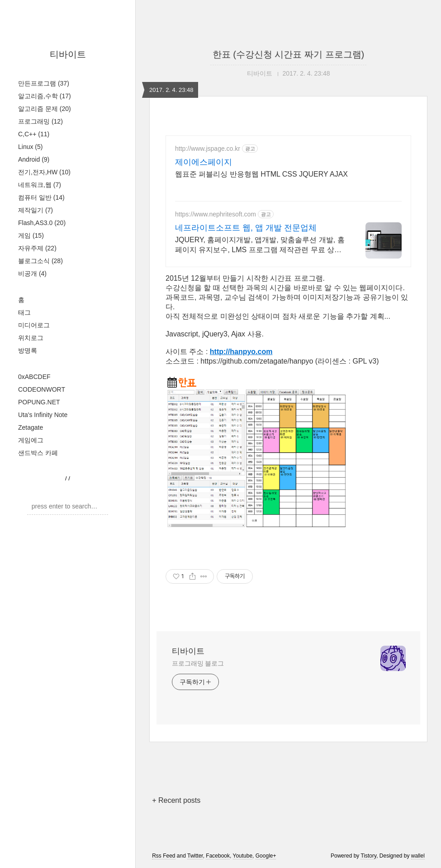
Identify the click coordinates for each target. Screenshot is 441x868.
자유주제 (37, 248)
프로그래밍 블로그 (198, 663)
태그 (24, 312)
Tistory (368, 856)
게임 (31, 235)
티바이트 (68, 54)
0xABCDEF (34, 377)
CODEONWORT (42, 389)
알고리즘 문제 (45, 109)
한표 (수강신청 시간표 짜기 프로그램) (289, 54)
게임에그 (31, 440)
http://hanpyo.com (241, 352)
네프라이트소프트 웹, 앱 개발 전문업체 (246, 228)
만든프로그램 (44, 83)
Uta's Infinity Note (43, 415)
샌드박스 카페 (38, 453)
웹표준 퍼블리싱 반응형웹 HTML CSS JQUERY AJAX (261, 174)
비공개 (32, 273)
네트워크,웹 (40, 185)
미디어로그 (34, 325)
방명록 (28, 350)
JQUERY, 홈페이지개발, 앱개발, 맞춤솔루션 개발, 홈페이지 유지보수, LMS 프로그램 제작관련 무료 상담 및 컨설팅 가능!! (260, 245)
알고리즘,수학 (45, 96)
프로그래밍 (40, 121)
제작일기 (36, 210)
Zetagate (31, 427)
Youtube (243, 856)
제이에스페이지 (204, 162)
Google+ (266, 856)
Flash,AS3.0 (42, 223)
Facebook (218, 856)
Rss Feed (164, 856)
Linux (30, 147)
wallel (418, 856)
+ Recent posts (176, 800)
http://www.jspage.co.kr (208, 149)
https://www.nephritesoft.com (216, 214)
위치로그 (31, 338)
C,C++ (34, 134)
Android (34, 159)
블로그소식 (40, 261)
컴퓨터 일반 (41, 197)
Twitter (195, 856)
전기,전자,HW (44, 172)
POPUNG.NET (39, 402)
